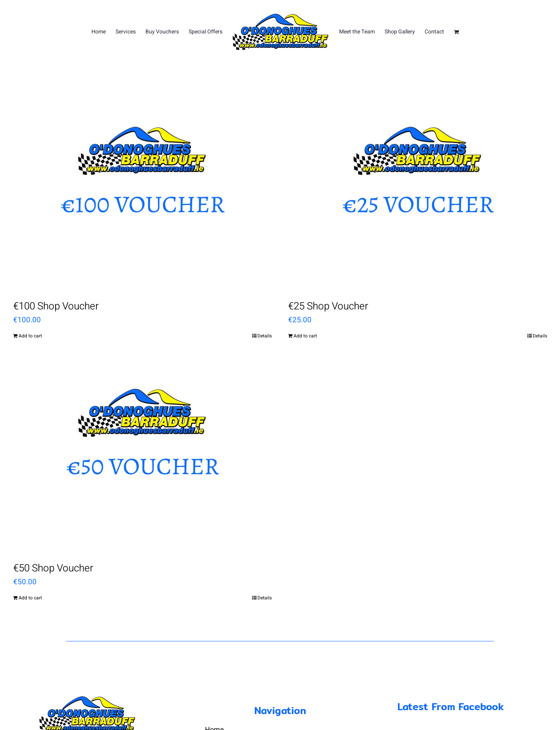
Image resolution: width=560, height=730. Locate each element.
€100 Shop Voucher (56, 306)
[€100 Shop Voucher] (143, 191)
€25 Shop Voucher (328, 306)
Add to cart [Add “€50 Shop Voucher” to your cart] (30, 598)
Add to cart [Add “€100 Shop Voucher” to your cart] (30, 336)
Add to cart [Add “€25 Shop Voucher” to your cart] (305, 336)
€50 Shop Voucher (53, 568)
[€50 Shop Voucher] (143, 453)
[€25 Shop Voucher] (418, 191)
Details (265, 336)
